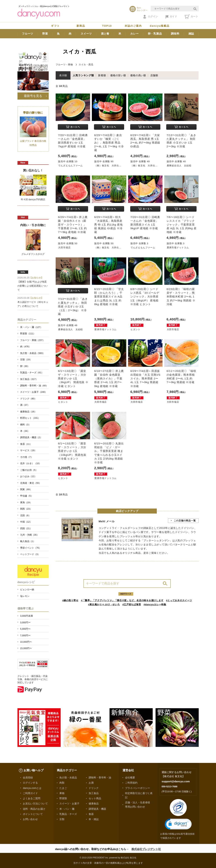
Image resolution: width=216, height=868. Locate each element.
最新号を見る (33, 96)
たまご (63, 788)
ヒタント (135, 329)
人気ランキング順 (83, 75)
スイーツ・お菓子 (69, 804)
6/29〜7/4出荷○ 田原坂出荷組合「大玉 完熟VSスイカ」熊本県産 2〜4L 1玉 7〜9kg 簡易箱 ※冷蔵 (145, 379)
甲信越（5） (27, 496)
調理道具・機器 (97, 809)
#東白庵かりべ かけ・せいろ (104, 604)
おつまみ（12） (28, 476)
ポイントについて (33, 814)
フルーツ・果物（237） (33, 340)
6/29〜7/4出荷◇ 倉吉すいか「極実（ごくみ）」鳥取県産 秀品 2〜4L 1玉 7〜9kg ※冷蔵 (109, 143)
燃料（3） (25, 425)
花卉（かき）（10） (31, 463)
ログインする (30, 783)
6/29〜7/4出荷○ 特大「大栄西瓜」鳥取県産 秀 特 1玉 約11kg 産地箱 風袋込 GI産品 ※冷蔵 (108, 225)
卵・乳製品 (155, 34)
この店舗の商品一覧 (185, 521)
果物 (62, 793)
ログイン (150, 17)
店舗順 (154, 75)
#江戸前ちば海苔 (132, 604)
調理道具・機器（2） (31, 437)
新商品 (81, 26)
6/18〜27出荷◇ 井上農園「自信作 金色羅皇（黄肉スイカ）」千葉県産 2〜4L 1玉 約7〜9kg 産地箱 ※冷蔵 (109, 379)
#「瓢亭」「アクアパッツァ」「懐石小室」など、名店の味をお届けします (122, 600)
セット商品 (95, 798)
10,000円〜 (26, 642)
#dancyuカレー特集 (155, 604)
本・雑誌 (94, 819)
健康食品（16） (28, 412)
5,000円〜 (25, 629)
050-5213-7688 (169, 787)
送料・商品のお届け (34, 809)
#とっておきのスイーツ (179, 600)
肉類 (62, 783)
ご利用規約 (131, 783)
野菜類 (63, 798)
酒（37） (25, 405)
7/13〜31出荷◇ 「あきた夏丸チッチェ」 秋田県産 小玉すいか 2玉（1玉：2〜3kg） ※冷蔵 (73, 306)
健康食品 (94, 804)
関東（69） (26, 489)
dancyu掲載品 (160, 26)
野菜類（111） (28, 334)
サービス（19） (28, 450)
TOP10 (107, 26)
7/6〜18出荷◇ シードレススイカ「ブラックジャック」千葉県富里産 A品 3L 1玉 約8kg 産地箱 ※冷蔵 (182, 225)
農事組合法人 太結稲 (179, 166)
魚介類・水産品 (68, 778)
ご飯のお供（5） (29, 470)
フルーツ (28, 34)
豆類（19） (26, 360)
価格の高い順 (138, 75)
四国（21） (26, 528)
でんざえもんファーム (70, 166)
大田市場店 (64, 248)
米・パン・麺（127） (31, 327)
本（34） (25, 431)
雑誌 (191, 34)
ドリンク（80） (28, 399)
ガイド (171, 17)
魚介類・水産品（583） (33, 353)
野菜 (45, 34)
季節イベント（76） (31, 548)
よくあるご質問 (32, 798)
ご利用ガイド (30, 793)
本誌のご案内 (133, 26)
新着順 (102, 75)
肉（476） (26, 347)
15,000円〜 (26, 648)
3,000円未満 (26, 616)
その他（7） (27, 457)
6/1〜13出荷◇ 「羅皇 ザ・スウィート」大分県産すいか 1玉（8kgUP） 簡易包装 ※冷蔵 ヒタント (73, 379)
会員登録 (28, 778)
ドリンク (94, 788)
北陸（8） (25, 515)
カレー (134, 34)
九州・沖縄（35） (30, 535)
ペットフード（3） (30, 554)
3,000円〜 (25, 622)
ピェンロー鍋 (27, 590)
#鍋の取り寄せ (70, 600)
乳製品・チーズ (68, 814)
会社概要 (130, 778)
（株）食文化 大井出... (108, 166)
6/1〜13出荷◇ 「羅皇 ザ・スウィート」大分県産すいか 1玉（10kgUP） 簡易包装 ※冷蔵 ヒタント (72, 451)
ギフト (55, 26)
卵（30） (25, 366)
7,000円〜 (25, 635)
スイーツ (86, 34)
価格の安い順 (118, 75)
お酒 (91, 783)
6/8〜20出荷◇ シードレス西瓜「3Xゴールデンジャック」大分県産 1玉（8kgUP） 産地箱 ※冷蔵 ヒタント (145, 297)
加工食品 (94, 793)
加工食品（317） (29, 379)
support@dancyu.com (176, 781)
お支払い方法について (35, 804)
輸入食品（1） (28, 541)
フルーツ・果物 (64, 65)
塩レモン (25, 596)
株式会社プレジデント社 (146, 849)
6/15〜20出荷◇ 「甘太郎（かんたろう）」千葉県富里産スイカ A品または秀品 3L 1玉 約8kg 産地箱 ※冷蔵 (109, 297)
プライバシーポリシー (138, 788)
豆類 (62, 819)
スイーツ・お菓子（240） (34, 392)
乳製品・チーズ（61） (32, 373)
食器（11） (26, 444)
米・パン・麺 (67, 809)
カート (191, 17)
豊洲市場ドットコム (178, 248)
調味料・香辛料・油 (100, 778)
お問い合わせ (30, 819)
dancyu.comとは (32, 788)
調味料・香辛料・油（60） (34, 386)
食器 (91, 814)
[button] (178, 824)
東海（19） (26, 502)
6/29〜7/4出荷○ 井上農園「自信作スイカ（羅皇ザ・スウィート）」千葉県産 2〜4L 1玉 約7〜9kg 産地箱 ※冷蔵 (73, 225)
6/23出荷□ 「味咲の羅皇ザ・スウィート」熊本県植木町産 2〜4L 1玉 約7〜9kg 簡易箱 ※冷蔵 (181, 297)
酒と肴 (105, 34)
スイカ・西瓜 (86, 65)
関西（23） (26, 509)
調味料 (175, 34)
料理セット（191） (30, 418)
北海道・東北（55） (31, 483)
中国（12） (26, 522)
